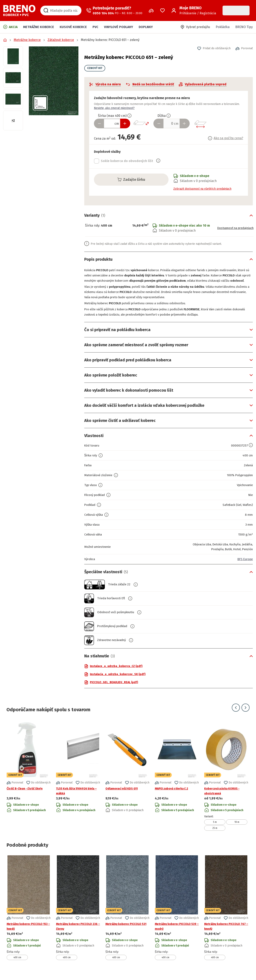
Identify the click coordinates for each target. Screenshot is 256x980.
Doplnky (146, 27)
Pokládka (223, 27)
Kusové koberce (73, 27)
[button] (54, 81)
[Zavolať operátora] (114, 10)
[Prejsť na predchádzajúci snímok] (236, 713)
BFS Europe (244, 564)
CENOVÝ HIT (95, 68)
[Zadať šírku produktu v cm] (112, 123)
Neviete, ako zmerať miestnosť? (114, 108)
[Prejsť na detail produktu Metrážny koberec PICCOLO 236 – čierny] (78, 913)
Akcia (10, 27)
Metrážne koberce (39, 27)
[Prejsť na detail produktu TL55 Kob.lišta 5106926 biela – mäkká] (78, 781)
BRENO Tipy (244, 27)
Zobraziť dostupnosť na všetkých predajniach (202, 189)
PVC (95, 27)
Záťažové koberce (61, 40)
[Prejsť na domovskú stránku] (19, 10)
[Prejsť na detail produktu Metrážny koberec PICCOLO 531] (127, 913)
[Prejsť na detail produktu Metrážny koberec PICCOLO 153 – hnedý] (29, 913)
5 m (215, 827)
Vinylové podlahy (119, 27)
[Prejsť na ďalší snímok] (246, 713)
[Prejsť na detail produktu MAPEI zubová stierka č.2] (177, 781)
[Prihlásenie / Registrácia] (194, 10)
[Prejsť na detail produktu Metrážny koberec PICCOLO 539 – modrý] (177, 913)
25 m (215, 833)
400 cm (17, 963)
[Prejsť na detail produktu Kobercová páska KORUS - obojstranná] (226, 781)
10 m (237, 827)
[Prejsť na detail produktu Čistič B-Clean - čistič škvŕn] (29, 781)
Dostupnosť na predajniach (233, 228)
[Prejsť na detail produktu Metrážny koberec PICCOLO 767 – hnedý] (226, 913)
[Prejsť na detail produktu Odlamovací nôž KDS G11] (127, 781)
